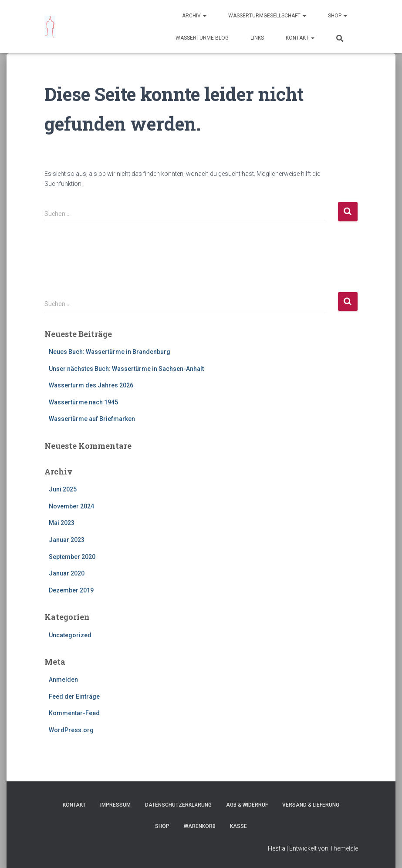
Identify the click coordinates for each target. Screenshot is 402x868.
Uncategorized (70, 635)
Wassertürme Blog (202, 38)
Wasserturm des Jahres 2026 (91, 385)
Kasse (238, 826)
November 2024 (71, 506)
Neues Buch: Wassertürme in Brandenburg (110, 352)
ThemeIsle (344, 848)
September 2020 (72, 557)
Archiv (194, 16)
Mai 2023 (62, 523)
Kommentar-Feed (74, 713)
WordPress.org (71, 730)
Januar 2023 (67, 540)
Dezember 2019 (71, 590)
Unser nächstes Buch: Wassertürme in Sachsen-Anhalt (126, 369)
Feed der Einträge (74, 696)
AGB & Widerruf (247, 805)
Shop (338, 16)
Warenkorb (200, 826)
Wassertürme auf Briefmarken (92, 419)
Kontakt (300, 38)
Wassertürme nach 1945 (83, 402)
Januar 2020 (67, 573)
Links (257, 38)
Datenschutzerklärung (178, 805)
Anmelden (63, 680)
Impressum (115, 805)
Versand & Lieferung (311, 805)
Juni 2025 (63, 489)
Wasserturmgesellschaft (267, 16)
